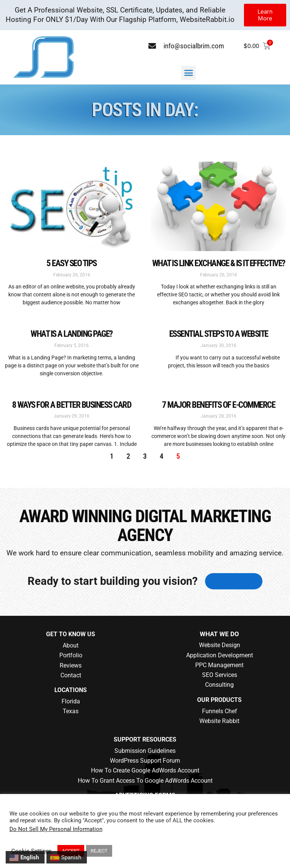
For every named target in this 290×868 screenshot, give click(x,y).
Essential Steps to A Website (219, 334)
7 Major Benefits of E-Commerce (218, 405)
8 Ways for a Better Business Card (72, 405)
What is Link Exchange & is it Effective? (219, 263)
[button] (188, 73)
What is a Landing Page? (72, 334)
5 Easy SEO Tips (72, 263)
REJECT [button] (99, 851)
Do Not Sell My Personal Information (56, 829)
